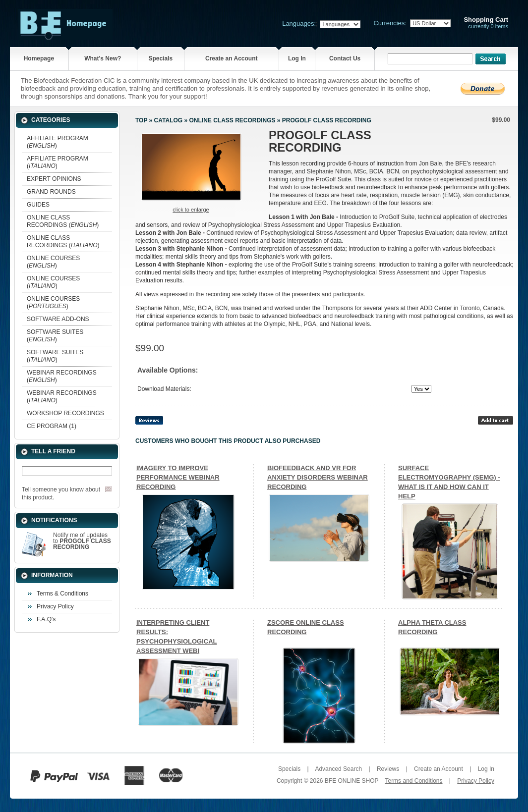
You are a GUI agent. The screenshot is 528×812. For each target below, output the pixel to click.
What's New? (103, 58)
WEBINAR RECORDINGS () (62, 376)
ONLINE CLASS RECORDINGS (232, 120)
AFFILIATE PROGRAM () (58, 142)
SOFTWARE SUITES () (55, 336)
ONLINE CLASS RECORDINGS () (63, 221)
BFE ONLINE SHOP (352, 781)
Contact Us (345, 58)
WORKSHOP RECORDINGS (65, 413)
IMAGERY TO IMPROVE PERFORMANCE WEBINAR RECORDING (178, 477)
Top (141, 120)
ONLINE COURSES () (53, 262)
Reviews (388, 769)
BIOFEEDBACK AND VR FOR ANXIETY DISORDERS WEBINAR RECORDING (318, 477)
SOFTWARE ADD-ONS (58, 319)
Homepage (39, 58)
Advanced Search (338, 769)
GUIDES (38, 205)
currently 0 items (486, 23)
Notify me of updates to (82, 541)
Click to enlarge (191, 210)
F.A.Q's (46, 619)
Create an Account (232, 58)
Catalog (169, 120)
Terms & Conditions (62, 594)
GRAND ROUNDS (51, 192)
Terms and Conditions (413, 781)
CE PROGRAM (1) (52, 426)
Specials (160, 58)
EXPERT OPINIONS (54, 179)
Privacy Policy (55, 606)
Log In (297, 58)
